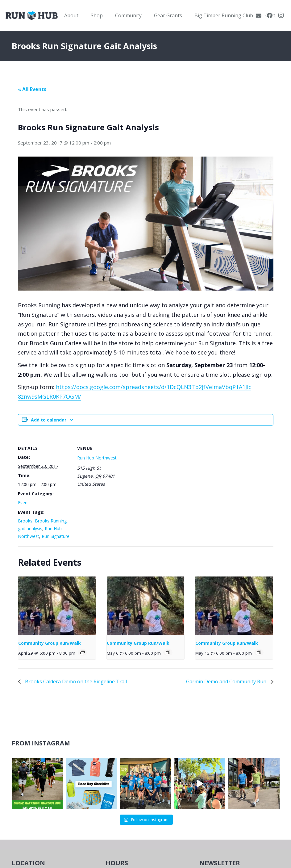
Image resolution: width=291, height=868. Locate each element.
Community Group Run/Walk (50, 643)
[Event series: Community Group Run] (82, 652)
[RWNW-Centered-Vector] (32, 16)
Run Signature (56, 536)
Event (23, 503)
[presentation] (57, 606)
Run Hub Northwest (97, 458)
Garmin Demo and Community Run (227, 681)
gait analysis (30, 528)
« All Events (32, 89)
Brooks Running (51, 521)
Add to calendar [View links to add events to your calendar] (49, 420)
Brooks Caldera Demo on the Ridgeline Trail (75, 681)
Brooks (25, 521)
